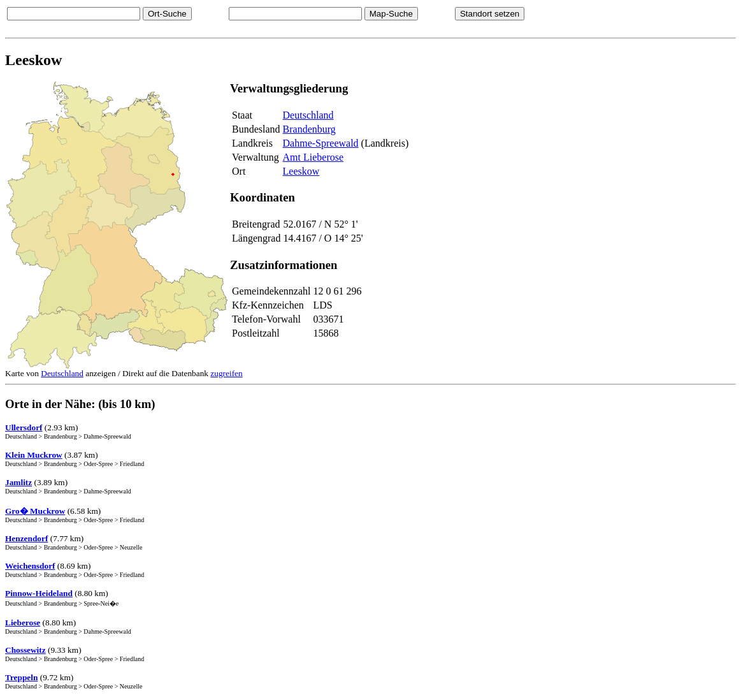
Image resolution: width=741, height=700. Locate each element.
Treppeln (21, 677)
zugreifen (226, 373)
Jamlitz (18, 482)
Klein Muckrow (34, 455)
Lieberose (23, 623)
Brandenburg (309, 129)
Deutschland (308, 115)
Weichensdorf (30, 566)
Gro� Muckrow (35, 511)
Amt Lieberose (313, 157)
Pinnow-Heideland (39, 593)
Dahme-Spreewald (321, 143)
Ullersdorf (24, 427)
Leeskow (301, 171)
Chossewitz (25, 650)
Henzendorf (26, 538)
